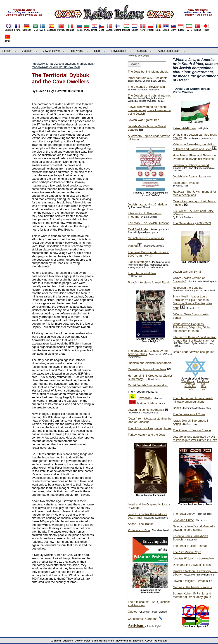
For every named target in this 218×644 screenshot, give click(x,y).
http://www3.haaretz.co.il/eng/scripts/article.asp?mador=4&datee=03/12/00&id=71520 (63, 65)
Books (177, 408)
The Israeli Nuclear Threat (190, 546)
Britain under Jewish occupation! (194, 352)
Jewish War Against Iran (143, 120)
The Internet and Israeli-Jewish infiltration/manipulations (193, 400)
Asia (203, 384)
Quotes (133, 612)
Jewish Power (52, 51)
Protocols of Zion (139, 530)
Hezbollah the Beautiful (188, 288)
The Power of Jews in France (192, 430)
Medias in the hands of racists (192, 587)
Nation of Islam (147, 403)
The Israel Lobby (184, 514)
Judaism (27, 51)
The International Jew (142, 273)
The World (77, 51)
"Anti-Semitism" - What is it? (146, 238)
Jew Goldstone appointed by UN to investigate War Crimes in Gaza (195, 438)
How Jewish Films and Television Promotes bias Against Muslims (194, 157)
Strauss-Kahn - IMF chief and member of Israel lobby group (192, 595)
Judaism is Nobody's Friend (191, 165)
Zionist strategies (139, 262)
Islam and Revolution (186, 183)
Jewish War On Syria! (187, 272)
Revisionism (119, 51)
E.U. (204, 389)
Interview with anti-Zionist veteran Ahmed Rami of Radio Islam (195, 339)
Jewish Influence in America (146, 410)
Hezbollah (144, 398)
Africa (204, 386)
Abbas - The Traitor (140, 524)
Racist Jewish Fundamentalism (148, 385)
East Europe (203, 381)
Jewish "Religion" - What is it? (192, 581)
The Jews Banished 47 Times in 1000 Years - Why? (149, 254)
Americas (190, 384)
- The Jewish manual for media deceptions (194, 193)
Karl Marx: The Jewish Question (149, 223)
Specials (142, 51)
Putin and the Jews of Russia (192, 565)
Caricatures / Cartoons (142, 619)
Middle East (190, 386)
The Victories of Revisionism (146, 87)
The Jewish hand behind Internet (149, 96)
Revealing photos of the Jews (147, 369)
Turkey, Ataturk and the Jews (147, 435)
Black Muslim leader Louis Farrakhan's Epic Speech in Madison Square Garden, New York (193, 302)
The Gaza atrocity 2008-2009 (192, 223)
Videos (132, 246)
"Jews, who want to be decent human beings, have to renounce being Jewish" (149, 110)
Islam (97, 51)
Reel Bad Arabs (138, 229)
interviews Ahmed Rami (148, 282)
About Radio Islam (169, 51)
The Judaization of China (189, 414)
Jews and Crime (183, 520)
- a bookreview (193, 558)
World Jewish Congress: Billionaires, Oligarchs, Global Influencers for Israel (192, 327)
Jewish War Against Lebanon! (192, 176)
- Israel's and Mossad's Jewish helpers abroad (194, 528)
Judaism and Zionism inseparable (150, 363)
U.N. (191, 389)
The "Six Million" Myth (187, 552)
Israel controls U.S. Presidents (148, 78)
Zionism (7, 51)
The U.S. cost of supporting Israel (150, 428)
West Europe (188, 381)
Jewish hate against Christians (148, 204)
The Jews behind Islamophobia (148, 72)
